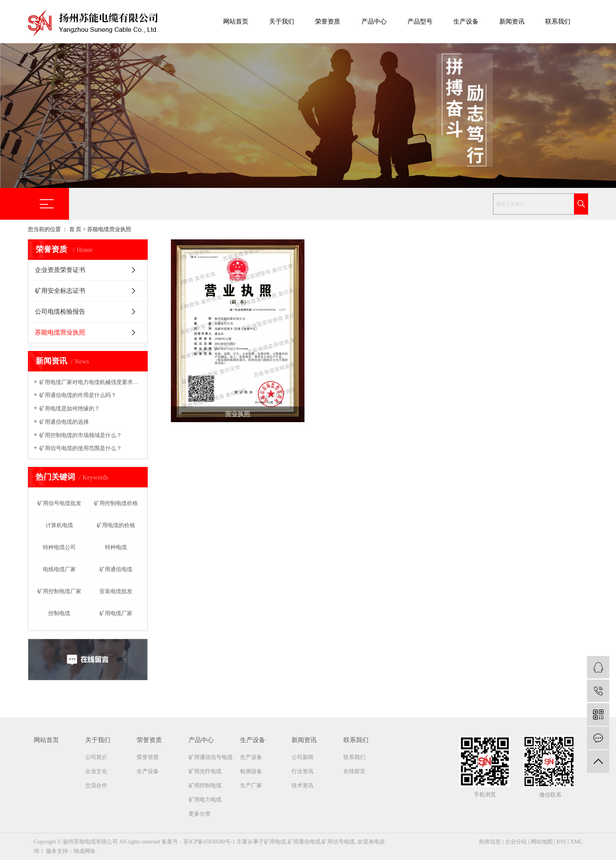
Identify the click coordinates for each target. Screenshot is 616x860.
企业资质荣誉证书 (60, 270)
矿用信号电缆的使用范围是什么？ (81, 448)
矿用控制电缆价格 (116, 503)
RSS (562, 842)
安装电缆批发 (116, 591)
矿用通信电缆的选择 (64, 422)
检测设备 (251, 771)
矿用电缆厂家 (116, 613)
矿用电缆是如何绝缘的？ (70, 409)
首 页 (75, 229)
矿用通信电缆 (116, 569)
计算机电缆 (59, 525)
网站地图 (542, 842)
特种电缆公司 (59, 547)
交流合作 (96, 786)
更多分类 (200, 814)
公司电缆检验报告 (60, 311)
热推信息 (490, 842)
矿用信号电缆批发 (59, 503)
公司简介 (96, 757)
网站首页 (236, 21)
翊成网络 (84, 851)
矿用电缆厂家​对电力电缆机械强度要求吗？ (91, 382)
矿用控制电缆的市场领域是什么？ (81, 435)
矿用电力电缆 (205, 800)
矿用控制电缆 (205, 786)
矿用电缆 (275, 842)
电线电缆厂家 (59, 569)
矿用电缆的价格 (116, 525)
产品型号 (420, 21)
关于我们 (282, 21)
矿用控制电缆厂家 (59, 591)
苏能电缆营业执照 (60, 332)
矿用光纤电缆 (205, 771)
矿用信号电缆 (338, 842)
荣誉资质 (328, 21)
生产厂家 (251, 786)
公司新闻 (302, 757)
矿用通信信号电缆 (211, 757)
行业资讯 (302, 771)
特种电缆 (116, 547)
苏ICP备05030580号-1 (209, 842)
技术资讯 (302, 786)
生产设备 (466, 21)
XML (576, 842)
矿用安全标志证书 (60, 291)
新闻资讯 (512, 21)
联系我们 (558, 21)
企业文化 (96, 771)
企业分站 (516, 842)
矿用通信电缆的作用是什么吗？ (78, 395)
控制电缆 (59, 613)
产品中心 (374, 21)
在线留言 (354, 771)
